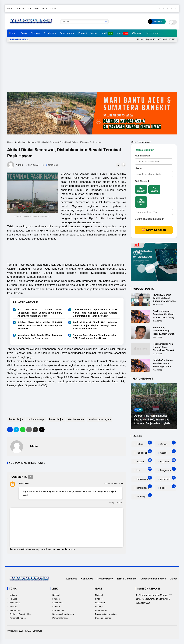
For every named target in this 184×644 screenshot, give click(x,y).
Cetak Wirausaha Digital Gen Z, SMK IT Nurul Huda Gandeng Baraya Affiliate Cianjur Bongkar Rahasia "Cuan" (95, 313)
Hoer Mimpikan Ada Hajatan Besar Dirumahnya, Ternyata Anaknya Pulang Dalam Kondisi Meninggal (165, 347)
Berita (81, 33)
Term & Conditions (127, 579)
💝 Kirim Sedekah (154, 230)
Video (94, 33)
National (13, 595)
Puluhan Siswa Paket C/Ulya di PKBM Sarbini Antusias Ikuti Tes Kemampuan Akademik (40, 325)
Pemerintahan (67, 33)
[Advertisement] (92, 68)
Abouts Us (72, 579)
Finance (13, 599)
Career (173, 579)
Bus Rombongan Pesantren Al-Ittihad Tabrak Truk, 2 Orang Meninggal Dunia (163, 315)
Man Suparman (75, 419)
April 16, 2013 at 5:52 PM (114, 483)
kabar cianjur (56, 419)
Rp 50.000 (154, 189)
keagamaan (168, 470)
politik (168, 487)
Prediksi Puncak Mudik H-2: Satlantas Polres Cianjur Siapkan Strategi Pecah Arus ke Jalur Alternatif (95, 325)
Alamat (138, 168)
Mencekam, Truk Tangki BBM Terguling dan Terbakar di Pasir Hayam (40, 337)
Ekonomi (35, 33)
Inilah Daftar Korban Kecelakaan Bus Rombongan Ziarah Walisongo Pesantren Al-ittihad (164, 364)
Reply (111, 503)
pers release (144, 487)
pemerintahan (168, 478)
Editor (54, 9)
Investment (15, 603)
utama (138, 410)
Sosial (168, 452)
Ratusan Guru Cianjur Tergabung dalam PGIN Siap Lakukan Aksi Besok (95, 337)
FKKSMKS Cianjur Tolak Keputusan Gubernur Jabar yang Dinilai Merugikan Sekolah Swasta (164, 298)
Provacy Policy (105, 579)
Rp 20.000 (141, 189)
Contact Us (33, 9)
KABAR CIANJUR (33, 631)
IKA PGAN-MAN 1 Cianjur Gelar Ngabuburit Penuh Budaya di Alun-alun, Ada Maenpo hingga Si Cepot (40, 313)
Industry (13, 606)
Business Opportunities (20, 614)
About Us (20, 9)
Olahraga (137, 33)
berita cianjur (16, 419)
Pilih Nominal (142, 181)
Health (107, 33)
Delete (119, 503)
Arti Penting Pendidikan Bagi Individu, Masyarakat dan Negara (163, 331)
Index (45, 9)
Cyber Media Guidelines (153, 579)
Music (122, 33)
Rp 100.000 (141, 202)
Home (10, 9)
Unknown (24, 483)
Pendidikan (50, 33)
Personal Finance (18, 618)
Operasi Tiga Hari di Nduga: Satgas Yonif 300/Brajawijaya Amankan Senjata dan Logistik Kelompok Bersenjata (152, 420)
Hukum (144, 443)
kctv (144, 470)
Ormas (168, 443)
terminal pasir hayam (25, 142)
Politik (24, 33)
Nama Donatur (142, 156)
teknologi (144, 496)
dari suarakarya (36, 419)
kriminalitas (144, 478)
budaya (144, 461)
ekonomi (168, 461)
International (153, 33)
